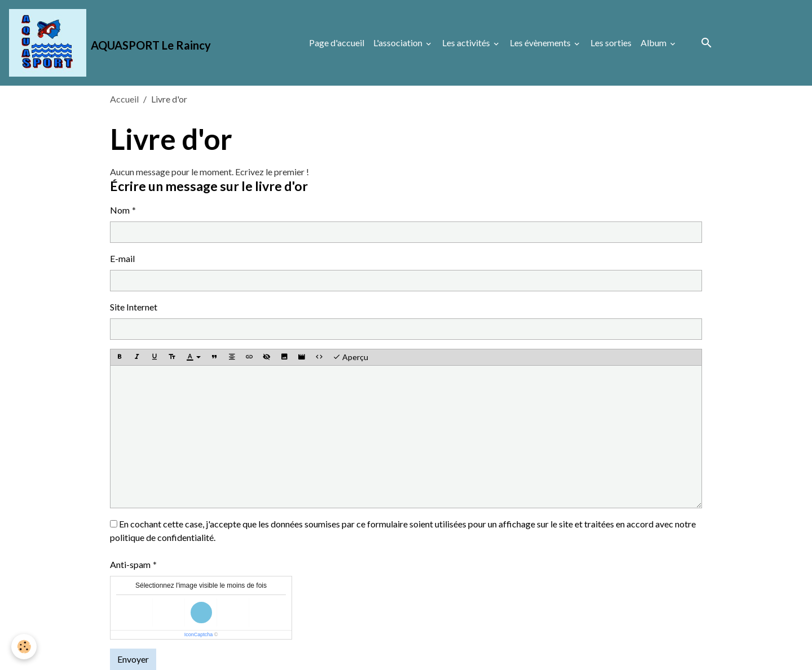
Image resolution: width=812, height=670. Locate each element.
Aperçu (350, 357)
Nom (120, 210)
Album (654, 43)
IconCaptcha (199, 634)
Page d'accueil (337, 43)
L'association (399, 43)
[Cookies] (24, 647)
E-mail (122, 258)
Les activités (467, 43)
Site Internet (134, 307)
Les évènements (541, 43)
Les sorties (611, 43)
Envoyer (133, 659)
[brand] (110, 43)
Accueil (124, 99)
